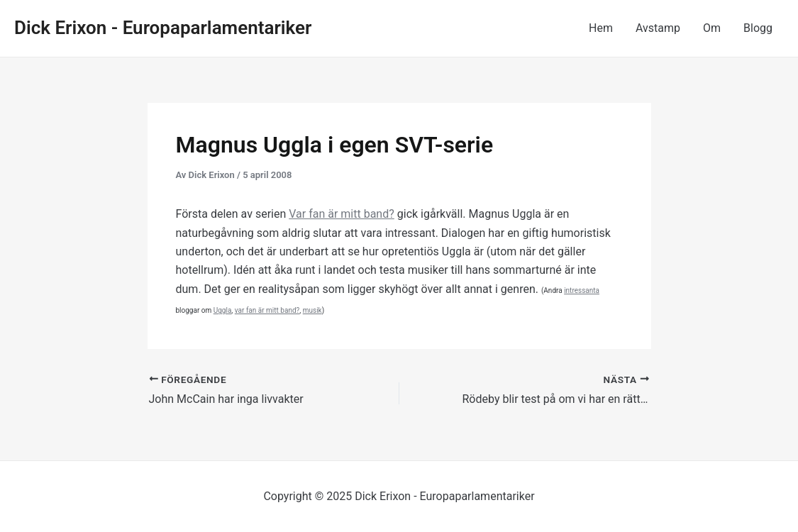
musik (312, 310)
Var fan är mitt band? (342, 214)
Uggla (223, 310)
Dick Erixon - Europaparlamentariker (163, 28)
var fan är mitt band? (267, 310)
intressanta (582, 290)
